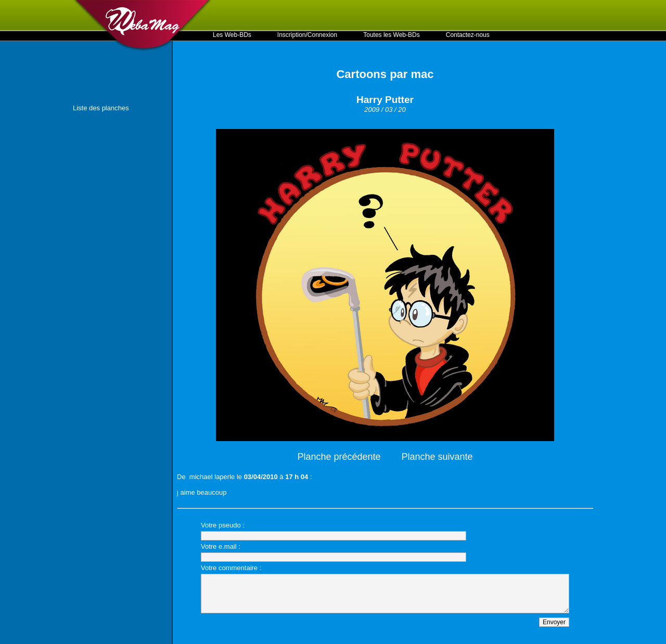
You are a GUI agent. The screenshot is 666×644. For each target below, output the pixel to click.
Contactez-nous (468, 35)
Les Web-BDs (232, 35)
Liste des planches (101, 108)
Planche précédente (339, 457)
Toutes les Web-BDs (392, 35)
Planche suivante (437, 457)
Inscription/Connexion (307, 35)
